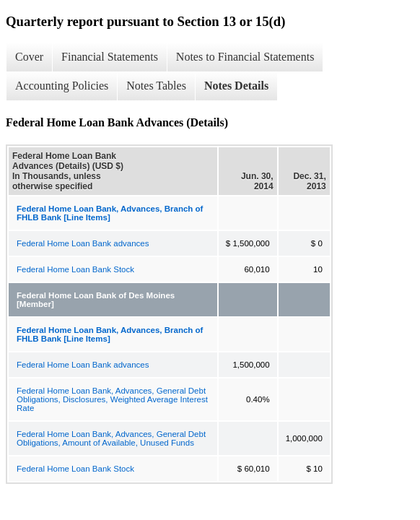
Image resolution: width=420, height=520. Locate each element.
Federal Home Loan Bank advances (83, 243)
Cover (29, 57)
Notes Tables (156, 86)
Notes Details (236, 86)
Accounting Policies (62, 86)
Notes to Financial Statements (245, 57)
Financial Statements (110, 57)
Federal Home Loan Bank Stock (75, 269)
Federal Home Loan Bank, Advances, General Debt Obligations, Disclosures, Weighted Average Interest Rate (112, 399)
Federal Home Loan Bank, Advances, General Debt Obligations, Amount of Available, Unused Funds (111, 438)
